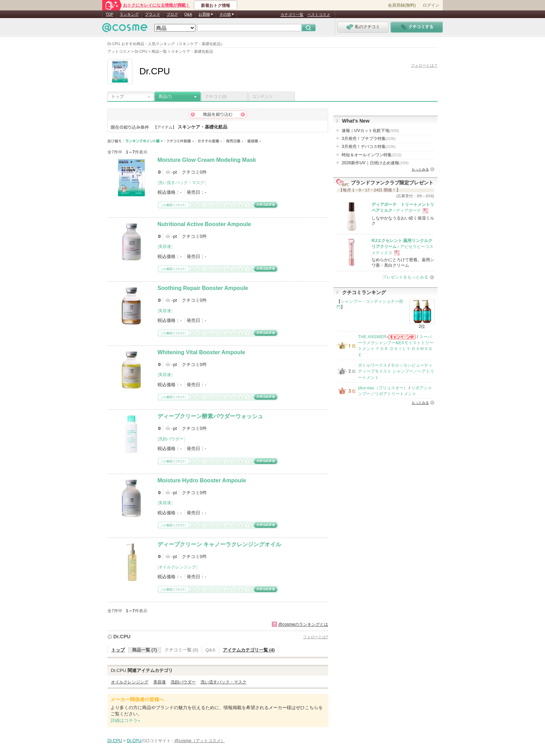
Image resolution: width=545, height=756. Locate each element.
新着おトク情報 (215, 6)
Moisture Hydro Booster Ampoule (202, 480)
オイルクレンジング (177, 567)
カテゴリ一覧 (292, 15)
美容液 (165, 247)
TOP (109, 14)
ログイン (431, 5)
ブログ (172, 14)
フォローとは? (316, 637)
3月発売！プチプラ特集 (369, 139)
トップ (117, 97)
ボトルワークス (373, 365)
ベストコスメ (319, 15)
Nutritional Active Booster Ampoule (204, 224)
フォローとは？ (424, 65)
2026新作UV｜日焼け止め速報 (375, 163)
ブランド (153, 14)
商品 (165, 97)
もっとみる (420, 169)
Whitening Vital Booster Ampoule (201, 352)
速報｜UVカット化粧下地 (370, 131)
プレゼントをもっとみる (405, 277)
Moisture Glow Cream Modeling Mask (207, 160)
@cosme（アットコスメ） (200, 741)
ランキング (129, 14)
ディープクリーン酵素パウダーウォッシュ (210, 416)
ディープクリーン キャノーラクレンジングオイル (219, 544)
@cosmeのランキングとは (303, 624)
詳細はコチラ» (125, 720)
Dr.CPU (122, 637)
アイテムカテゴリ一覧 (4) (249, 650)
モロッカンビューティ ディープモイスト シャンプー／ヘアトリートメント (396, 371)
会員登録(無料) (402, 5)
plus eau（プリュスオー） (383, 388)
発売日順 (235, 141)
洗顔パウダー (171, 439)
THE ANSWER (372, 337)
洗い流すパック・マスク (181, 183)
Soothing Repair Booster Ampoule (203, 288)
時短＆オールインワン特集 (372, 155)
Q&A (188, 14)
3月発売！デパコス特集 (369, 147)
